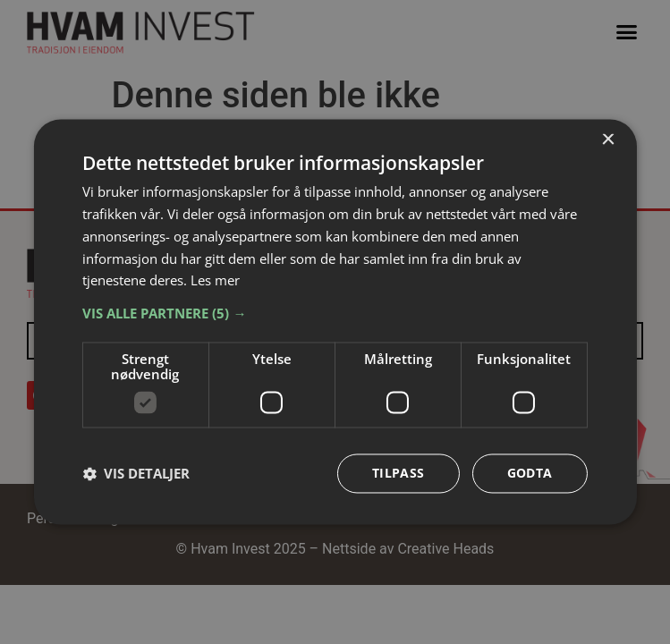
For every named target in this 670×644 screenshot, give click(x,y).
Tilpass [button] (399, 474)
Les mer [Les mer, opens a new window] (215, 281)
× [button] (608, 140)
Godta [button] (530, 474)
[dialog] (335, 322)
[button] (335, 314)
